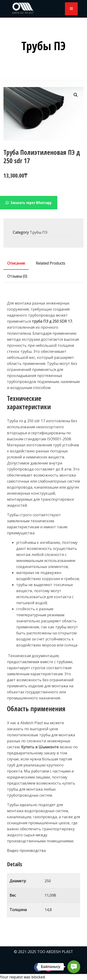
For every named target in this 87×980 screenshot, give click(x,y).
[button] (76, 95)
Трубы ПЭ (39, 232)
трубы (61, 627)
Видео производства (26, 850)
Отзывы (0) (17, 276)
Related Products (50, 263)
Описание (16, 263)
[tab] (16, 263)
